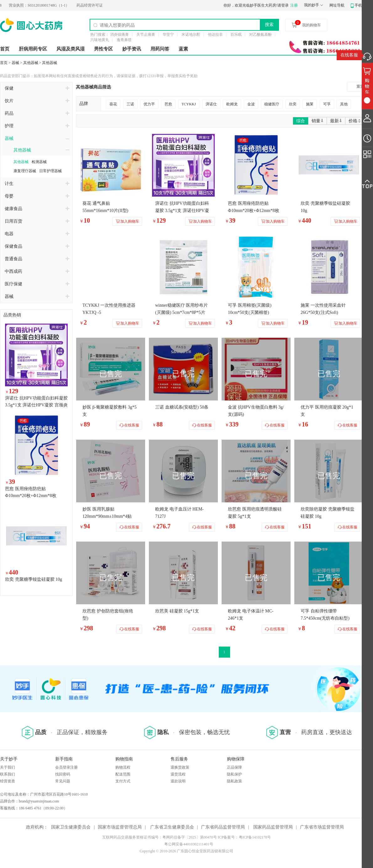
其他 (344, 104)
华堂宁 (168, 34)
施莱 (310, 104)
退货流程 (178, 774)
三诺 (130, 104)
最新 (336, 121)
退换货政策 (180, 767)
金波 (251, 104)
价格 (355, 121)
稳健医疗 (272, 104)
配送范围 (123, 774)
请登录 (283, 5)
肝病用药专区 (33, 49)
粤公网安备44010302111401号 (189, 844)
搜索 (269, 24)
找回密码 (63, 774)
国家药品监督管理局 (273, 827)
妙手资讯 (132, 49)
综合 (301, 121)
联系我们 (8, 774)
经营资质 (8, 781)
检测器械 (39, 162)
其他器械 (31, 63)
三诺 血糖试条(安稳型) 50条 (182, 407)
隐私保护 (234, 774)
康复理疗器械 (25, 171)
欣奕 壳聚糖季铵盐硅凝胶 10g (34, 579)
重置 (360, 87)
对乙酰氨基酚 (260, 34)
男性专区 (103, 49)
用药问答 (160, 49)
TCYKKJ (189, 104)
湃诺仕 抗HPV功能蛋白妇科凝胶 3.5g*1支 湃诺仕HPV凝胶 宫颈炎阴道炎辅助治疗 (36, 405)
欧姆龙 (232, 104)
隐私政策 (234, 781)
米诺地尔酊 (191, 34)
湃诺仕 (211, 104)
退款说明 (178, 781)
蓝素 (183, 49)
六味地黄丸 (100, 40)
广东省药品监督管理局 (223, 827)
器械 (15, 63)
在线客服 (349, 55)
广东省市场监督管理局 (322, 827)
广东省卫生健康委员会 (172, 827)
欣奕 (293, 104)
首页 (5, 49)
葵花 (113, 104)
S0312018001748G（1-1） (44, 5)
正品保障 (234, 767)
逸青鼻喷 (124, 40)
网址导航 (337, 5)
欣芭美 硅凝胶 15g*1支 (177, 611)
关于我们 (8, 767)
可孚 (327, 104)
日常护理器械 (50, 171)
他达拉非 (215, 34)
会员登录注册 (66, 767)
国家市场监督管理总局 (120, 827)
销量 (318, 121)
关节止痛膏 (146, 34)
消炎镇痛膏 (119, 34)
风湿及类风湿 (71, 49)
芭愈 (168, 104)
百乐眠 (236, 34)
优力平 (149, 104)
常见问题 (63, 781)
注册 (294, 5)
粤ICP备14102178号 (255, 837)
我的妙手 (312, 5)
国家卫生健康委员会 (71, 827)
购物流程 (123, 767)
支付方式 (123, 781)
